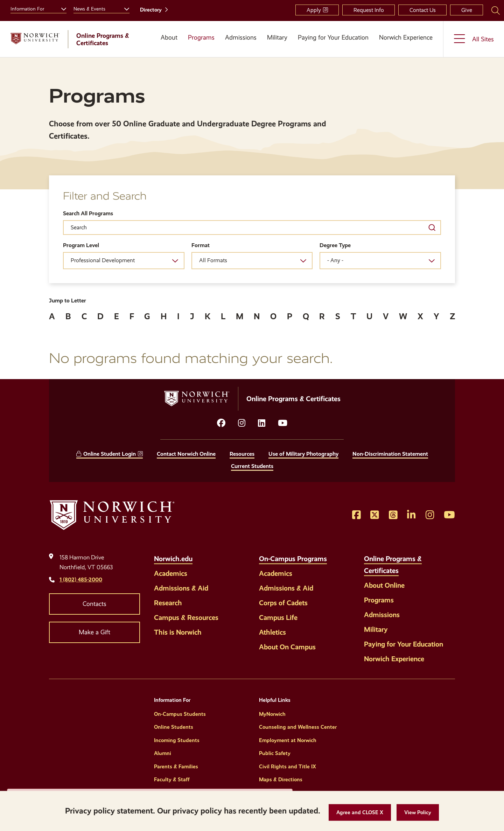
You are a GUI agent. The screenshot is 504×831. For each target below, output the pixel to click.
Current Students (252, 466)
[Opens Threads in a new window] (393, 515)
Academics (171, 573)
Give (467, 10)
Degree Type (335, 245)
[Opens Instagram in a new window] (430, 515)
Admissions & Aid (181, 588)
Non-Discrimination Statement (390, 454)
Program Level (81, 245)
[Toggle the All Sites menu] (474, 39)
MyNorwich (272, 714)
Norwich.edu (173, 559)
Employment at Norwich (288, 740)
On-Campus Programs (293, 559)
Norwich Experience (406, 37)
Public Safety (275, 753)
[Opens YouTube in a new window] (283, 423)
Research (168, 603)
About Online (384, 585)
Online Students (174, 727)
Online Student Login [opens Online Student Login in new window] (110, 454)
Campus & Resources (186, 617)
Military (277, 37)
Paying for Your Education (333, 37)
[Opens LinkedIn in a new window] (262, 423)
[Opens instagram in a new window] (242, 423)
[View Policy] (418, 813)
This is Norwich (178, 632)
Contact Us (423, 10)
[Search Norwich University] (496, 10)
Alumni (163, 753)
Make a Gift (94, 632)
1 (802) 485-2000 (81, 579)
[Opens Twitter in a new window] (375, 515)
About (169, 37)
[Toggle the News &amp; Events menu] (124, 8)
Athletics (272, 632)
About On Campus (287, 647)
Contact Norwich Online (186, 454)
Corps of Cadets (283, 603)
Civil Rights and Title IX (288, 767)
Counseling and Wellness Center (298, 727)
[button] (360, 813)
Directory (151, 10)
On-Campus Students (180, 714)
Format (201, 245)
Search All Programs (88, 213)
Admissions (241, 37)
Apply (314, 10)
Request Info (369, 10)
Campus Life (278, 617)
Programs (201, 37)
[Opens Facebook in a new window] (356, 515)
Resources (242, 454)
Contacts (94, 604)
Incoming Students (177, 740)
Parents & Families (176, 767)
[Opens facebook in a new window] (221, 423)
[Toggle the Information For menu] (61, 8)
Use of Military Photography (303, 454)
